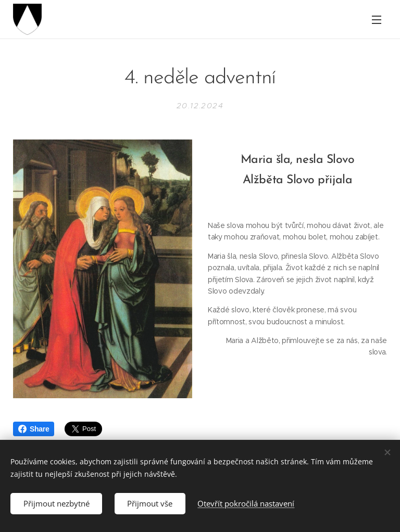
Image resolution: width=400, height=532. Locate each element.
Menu (377, 20)
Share (34, 429)
